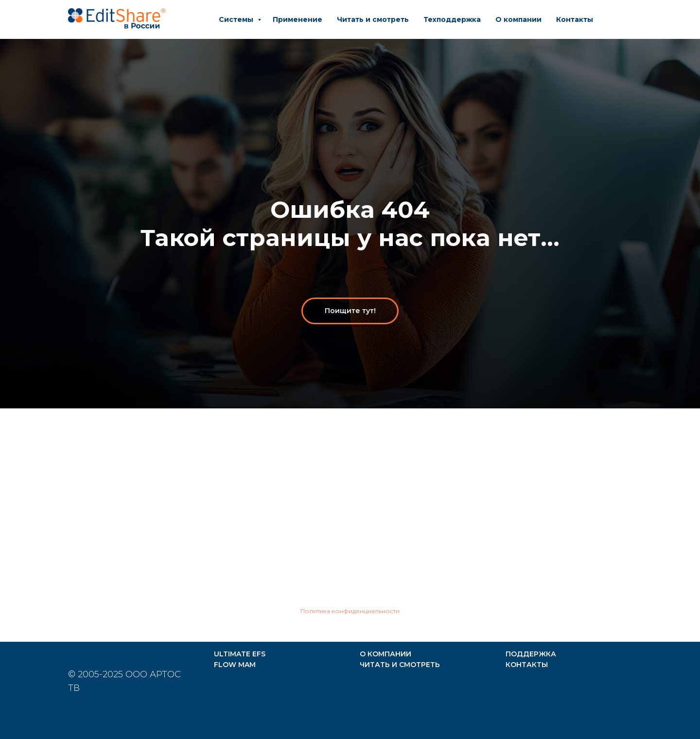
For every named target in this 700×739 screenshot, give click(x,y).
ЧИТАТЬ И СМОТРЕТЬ (400, 665)
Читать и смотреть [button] (373, 19)
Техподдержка (452, 19)
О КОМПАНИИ (385, 654)
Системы (237, 19)
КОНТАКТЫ (527, 665)
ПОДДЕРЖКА (531, 654)
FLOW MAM (235, 665)
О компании (518, 19)
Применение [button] (297, 19)
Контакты (575, 19)
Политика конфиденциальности (350, 611)
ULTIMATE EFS (240, 654)
